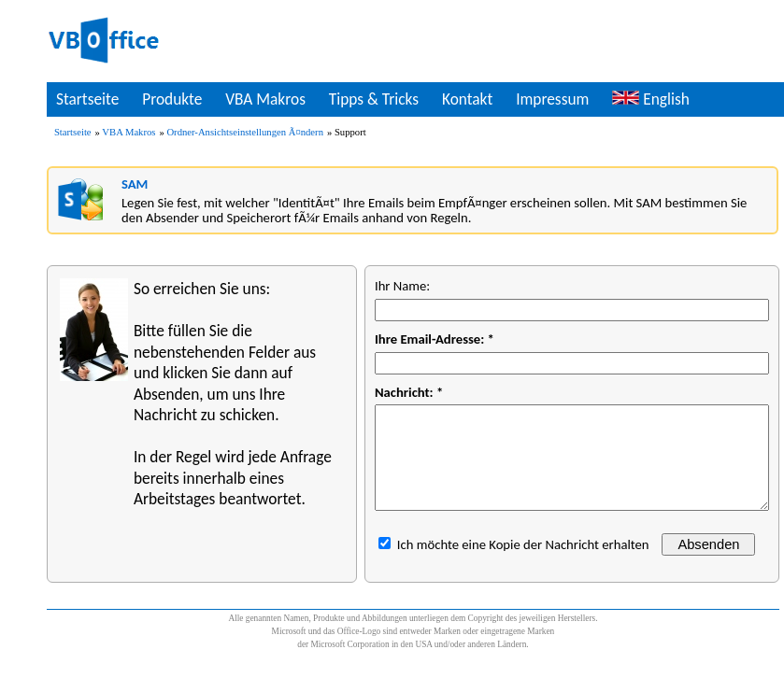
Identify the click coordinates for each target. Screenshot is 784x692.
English (650, 99)
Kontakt (467, 99)
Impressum (552, 99)
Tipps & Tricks (374, 99)
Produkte (172, 99)
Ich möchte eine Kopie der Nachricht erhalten (523, 544)
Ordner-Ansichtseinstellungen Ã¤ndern (245, 132)
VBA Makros (265, 99)
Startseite (87, 99)
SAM (135, 184)
